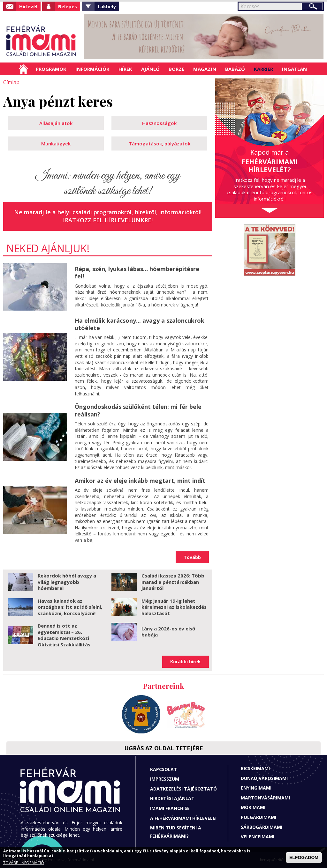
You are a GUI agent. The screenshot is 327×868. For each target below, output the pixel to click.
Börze (176, 69)
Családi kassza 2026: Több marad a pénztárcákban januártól (173, 582)
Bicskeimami (255, 768)
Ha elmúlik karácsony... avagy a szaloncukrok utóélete (140, 324)
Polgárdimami (259, 817)
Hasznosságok (159, 123)
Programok (51, 69)
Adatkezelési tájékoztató (183, 789)
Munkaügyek (56, 143)
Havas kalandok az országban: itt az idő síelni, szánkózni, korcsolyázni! (70, 607)
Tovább (192, 557)
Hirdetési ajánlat (172, 798)
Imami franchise (170, 808)
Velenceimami (258, 837)
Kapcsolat (163, 769)
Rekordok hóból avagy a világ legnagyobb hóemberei (67, 582)
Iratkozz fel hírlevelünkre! (108, 220)
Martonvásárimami (265, 798)
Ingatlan (294, 69)
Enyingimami (256, 788)
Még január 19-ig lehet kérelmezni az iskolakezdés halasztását (174, 607)
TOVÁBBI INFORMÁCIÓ (24, 863)
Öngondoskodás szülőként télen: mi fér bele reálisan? (138, 410)
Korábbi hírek (186, 662)
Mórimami (253, 807)
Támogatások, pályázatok (160, 143)
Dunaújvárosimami (264, 778)
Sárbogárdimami (262, 827)
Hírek (125, 69)
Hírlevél (28, 6)
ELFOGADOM (304, 857)
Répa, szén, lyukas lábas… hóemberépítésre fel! (137, 272)
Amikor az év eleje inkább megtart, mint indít (140, 481)
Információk (92, 69)
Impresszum (165, 779)
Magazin (205, 69)
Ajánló (150, 69)
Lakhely (107, 6)
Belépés (68, 6)
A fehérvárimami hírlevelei (183, 818)
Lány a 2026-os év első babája (168, 631)
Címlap (23, 69)
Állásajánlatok (56, 123)
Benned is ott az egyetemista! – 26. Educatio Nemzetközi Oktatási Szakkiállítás (64, 635)
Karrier (263, 69)
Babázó (235, 69)
